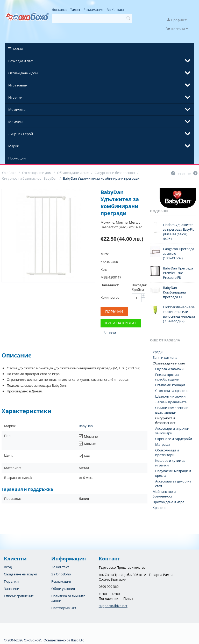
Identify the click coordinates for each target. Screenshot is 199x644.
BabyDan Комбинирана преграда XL (174, 292)
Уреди (158, 352)
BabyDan (86, 426)
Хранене (159, 508)
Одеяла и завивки (169, 369)
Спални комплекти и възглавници (172, 410)
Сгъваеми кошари (170, 385)
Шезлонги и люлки (170, 396)
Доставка (59, 10)
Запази (110, 333)
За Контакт (116, 10)
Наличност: (110, 285)
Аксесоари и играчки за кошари (172, 431)
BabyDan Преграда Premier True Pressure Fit (178, 273)
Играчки (15, 97)
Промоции (17, 158)
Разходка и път (20, 61)
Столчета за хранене (172, 391)
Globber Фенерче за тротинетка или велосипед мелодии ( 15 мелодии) (179, 314)
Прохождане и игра (168, 502)
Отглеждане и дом (23, 73)
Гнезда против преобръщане (167, 377)
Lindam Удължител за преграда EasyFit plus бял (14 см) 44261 (178, 232)
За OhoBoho (61, 574)
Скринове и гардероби (174, 439)
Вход (8, 567)
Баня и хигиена (165, 357)
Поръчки (11, 581)
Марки (14, 146)
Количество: (110, 297)
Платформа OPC (64, 608)
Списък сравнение (19, 596)
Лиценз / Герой (21, 134)
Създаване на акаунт (21, 574)
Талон (75, 10)
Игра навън (18, 85)
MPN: (105, 254)
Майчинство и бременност (164, 494)
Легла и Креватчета (171, 402)
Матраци (162, 444)
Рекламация (93, 10)
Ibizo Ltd (78, 640)
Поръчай (114, 312)
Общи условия (63, 589)
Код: (104, 269)
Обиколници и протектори (167, 452)
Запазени (12, 589)
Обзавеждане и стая (169, 363)
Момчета (16, 122)
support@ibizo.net (113, 606)
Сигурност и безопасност (165, 420)
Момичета (17, 109)
